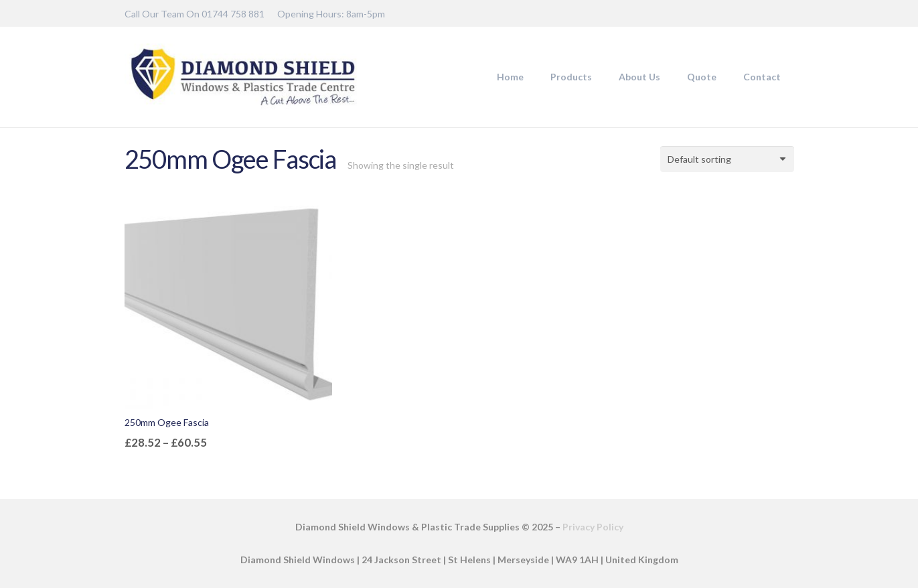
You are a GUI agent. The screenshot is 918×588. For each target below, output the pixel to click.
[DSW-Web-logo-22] (243, 77)
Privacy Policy (593, 527)
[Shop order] (727, 159)
